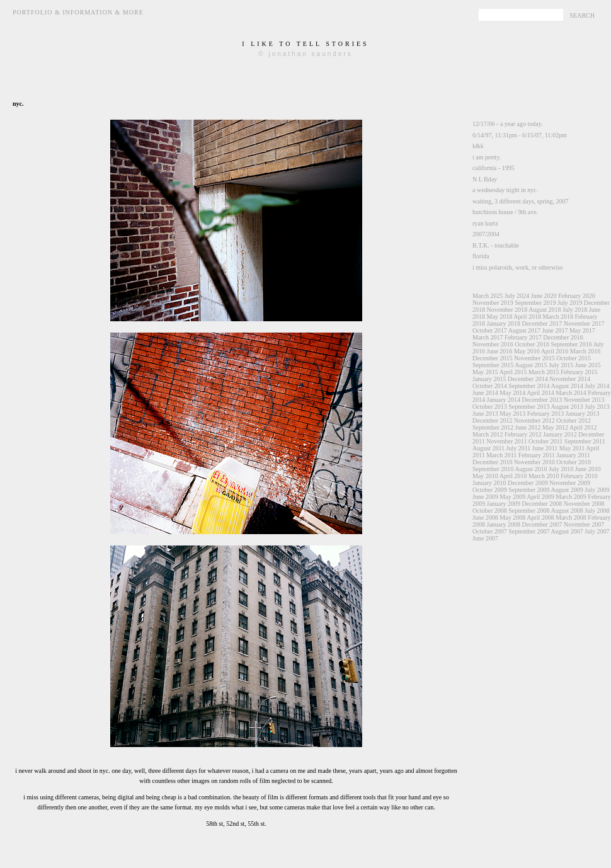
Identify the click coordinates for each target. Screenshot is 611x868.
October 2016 (532, 344)
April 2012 (583, 427)
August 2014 (567, 386)
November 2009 (570, 483)
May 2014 (512, 393)
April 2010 (513, 476)
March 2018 (558, 317)
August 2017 (524, 330)
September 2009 (529, 490)
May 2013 (512, 414)
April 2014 (540, 393)
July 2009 (597, 490)
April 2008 (540, 517)
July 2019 (570, 303)
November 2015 (534, 358)
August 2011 (488, 448)
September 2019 (535, 303)
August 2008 (567, 511)
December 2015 (493, 358)
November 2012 (534, 420)
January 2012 (560, 434)
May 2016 (527, 351)
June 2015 (588, 365)
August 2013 (567, 407)
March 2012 (488, 434)
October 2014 (490, 386)
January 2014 (504, 400)
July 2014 (597, 386)
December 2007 (542, 524)
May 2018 (500, 317)
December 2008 (542, 504)
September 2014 (529, 386)
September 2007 (529, 531)
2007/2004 (486, 234)
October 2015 (574, 358)
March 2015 (544, 372)
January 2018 (504, 323)
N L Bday (485, 179)
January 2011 (574, 455)
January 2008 (504, 524)
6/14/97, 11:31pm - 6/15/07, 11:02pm (520, 135)
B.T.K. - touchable (496, 245)
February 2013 (546, 414)
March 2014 (571, 393)
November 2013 (584, 400)
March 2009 (571, 497)
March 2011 (501, 455)
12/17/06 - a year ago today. (508, 124)
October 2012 (574, 420)
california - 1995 (494, 168)
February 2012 (523, 434)
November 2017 (584, 323)
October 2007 (490, 531)
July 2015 (561, 365)
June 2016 (500, 351)
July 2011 (519, 448)
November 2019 (493, 303)
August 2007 (567, 531)
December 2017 (542, 323)
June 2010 (588, 469)
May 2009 (512, 497)
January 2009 (504, 504)
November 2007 (584, 524)
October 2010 (574, 462)
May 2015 (485, 372)
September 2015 (493, 365)
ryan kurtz (485, 223)
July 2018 (575, 310)
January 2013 (583, 414)
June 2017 (555, 330)
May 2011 (572, 448)
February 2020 (577, 296)
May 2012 (555, 427)
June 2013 (485, 414)
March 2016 (585, 351)
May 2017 (582, 330)
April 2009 (540, 497)
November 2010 (534, 462)
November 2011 (506, 441)
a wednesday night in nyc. (505, 190)
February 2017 (523, 337)
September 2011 (585, 441)
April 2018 (527, 317)
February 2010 (579, 476)
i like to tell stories (305, 44)
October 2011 (545, 441)
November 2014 (570, 379)
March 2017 (488, 337)
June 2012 (528, 427)
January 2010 (489, 483)
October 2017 (490, 330)
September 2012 (493, 427)
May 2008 (512, 517)
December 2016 (563, 337)
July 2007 (597, 531)
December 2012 (493, 420)
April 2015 (513, 372)
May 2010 (485, 476)
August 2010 (531, 469)
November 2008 (584, 504)
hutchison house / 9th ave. (505, 212)
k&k (478, 146)
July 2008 (597, 511)
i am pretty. (487, 157)
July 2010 (561, 469)
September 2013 (529, 407)
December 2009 (528, 483)
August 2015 (531, 365)
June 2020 (544, 296)
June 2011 (545, 448)
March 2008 (571, 517)
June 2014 (485, 393)
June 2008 (485, 517)
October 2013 (490, 407)
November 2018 (507, 310)
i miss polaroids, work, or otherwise (518, 267)
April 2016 (555, 351)
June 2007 (485, 538)
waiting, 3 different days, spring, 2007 (521, 201)
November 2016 (493, 344)
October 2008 (490, 511)
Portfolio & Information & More (78, 12)
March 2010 (544, 476)
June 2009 (485, 497)
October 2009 (490, 490)
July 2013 (597, 407)
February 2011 (537, 455)
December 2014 (528, 379)
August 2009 (567, 490)
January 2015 (489, 379)
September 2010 (493, 469)
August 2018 (545, 310)
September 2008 (529, 511)
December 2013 (542, 400)
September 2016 (571, 344)
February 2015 (579, 372)
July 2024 (517, 296)
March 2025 (488, 296)
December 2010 (493, 462)
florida (481, 256)
